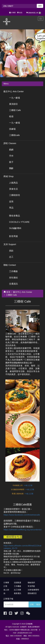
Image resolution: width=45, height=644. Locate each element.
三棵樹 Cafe (15, 110)
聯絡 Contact (10, 265)
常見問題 (31, 586)
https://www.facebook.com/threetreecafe (22, 515)
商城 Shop (8, 176)
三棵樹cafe (14, 135)
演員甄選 (18, 583)
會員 (20, 13)
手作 (11, 156)
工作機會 (13, 271)
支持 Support (10, 244)
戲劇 (11, 150)
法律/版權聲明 (33, 590)
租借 (11, 116)
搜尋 (40, 6)
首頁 (7, 292)
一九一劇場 (15, 98)
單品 (11, 208)
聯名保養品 (15, 216)
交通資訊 (13, 284)
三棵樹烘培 (15, 195)
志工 (11, 257)
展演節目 (13, 104)
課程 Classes (10, 143)
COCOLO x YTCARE (19, 222)
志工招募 (18, 590)
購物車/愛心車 (34, 13)
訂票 (5, 586)
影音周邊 (13, 236)
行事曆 (12, 13)
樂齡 (11, 168)
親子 (11, 162)
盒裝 (11, 201)
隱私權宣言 (32, 593)
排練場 (12, 129)
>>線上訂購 (28, 485)
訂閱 (32, 604)
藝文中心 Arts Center (14, 91)
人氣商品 (13, 183)
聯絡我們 (31, 583)
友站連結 (13, 278)
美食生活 (13, 189)
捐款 (11, 251)
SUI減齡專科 (15, 228)
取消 (38, 604)
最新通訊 (18, 593)
